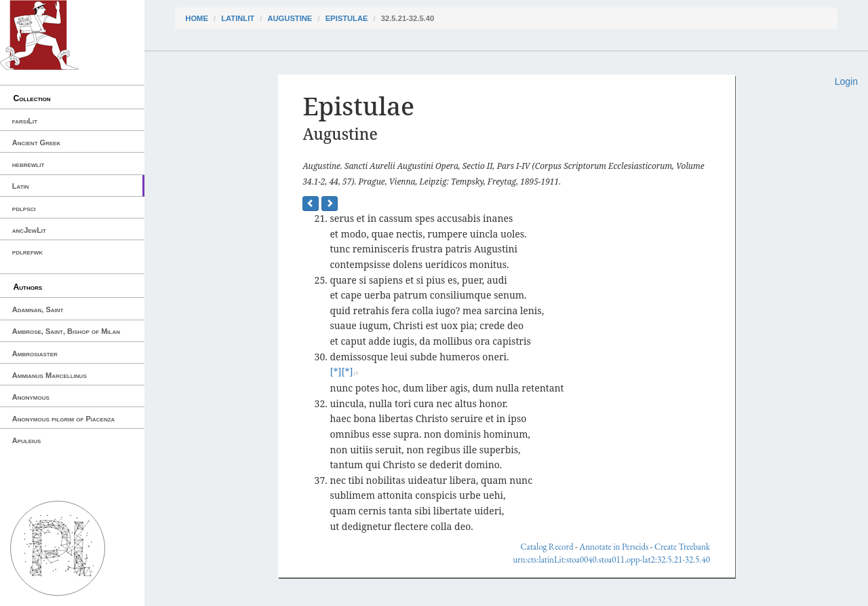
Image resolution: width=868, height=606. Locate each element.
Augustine (290, 18)
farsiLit (25, 121)
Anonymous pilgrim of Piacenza (64, 419)
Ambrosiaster (35, 354)
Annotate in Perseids (614, 547)
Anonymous (31, 397)
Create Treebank (682, 547)
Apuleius (27, 440)
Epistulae (347, 18)
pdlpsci (24, 208)
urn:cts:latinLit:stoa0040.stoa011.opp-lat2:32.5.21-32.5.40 (611, 560)
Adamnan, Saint (38, 309)
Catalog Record (547, 547)
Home (197, 18)
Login (846, 81)
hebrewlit (28, 164)
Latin (21, 186)
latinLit (238, 18)
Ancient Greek (37, 143)
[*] (335, 372)
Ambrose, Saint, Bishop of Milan (66, 331)
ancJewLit (29, 230)
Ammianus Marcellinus (50, 375)
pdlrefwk (27, 252)
